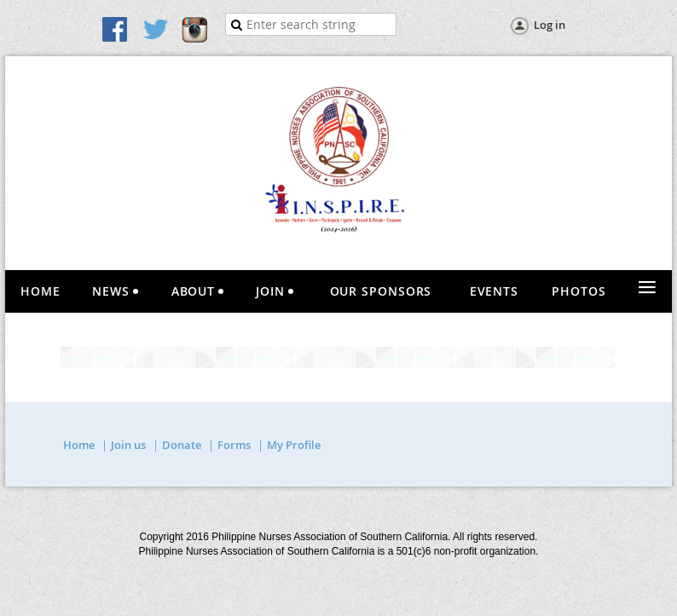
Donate (182, 445)
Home (79, 445)
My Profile (294, 445)
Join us (128, 445)
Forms (234, 445)
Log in (550, 25)
